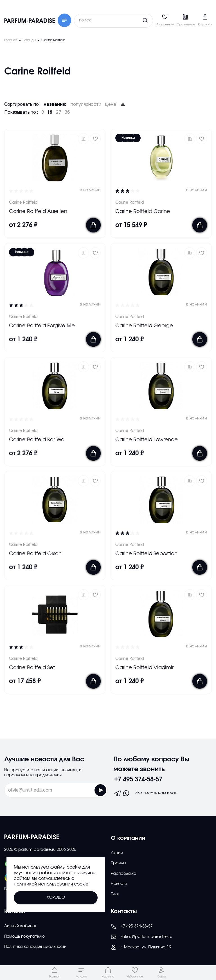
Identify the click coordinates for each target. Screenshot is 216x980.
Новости (119, 884)
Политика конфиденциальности (35, 947)
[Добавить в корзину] (93, 225)
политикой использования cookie (51, 884)
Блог (115, 894)
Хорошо (56, 898)
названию (55, 104)
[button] (83, 139)
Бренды (118, 863)
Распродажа (124, 874)
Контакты (124, 911)
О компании (128, 838)
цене (111, 104)
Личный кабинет (20, 926)
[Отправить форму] (100, 790)
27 (58, 112)
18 (50, 112)
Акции (117, 853)
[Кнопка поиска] (134, 20)
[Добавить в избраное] (95, 139)
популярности (86, 104)
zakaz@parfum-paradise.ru (142, 937)
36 (67, 112)
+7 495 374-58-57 (138, 779)
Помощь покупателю (24, 937)
